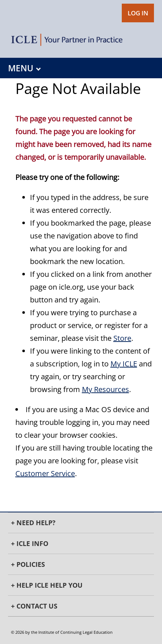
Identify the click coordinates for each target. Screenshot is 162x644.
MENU (24, 68)
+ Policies (28, 564)
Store (122, 338)
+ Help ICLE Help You (47, 585)
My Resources (106, 389)
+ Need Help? (33, 523)
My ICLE (124, 364)
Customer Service (45, 473)
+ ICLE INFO (30, 543)
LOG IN (138, 13)
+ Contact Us (34, 606)
